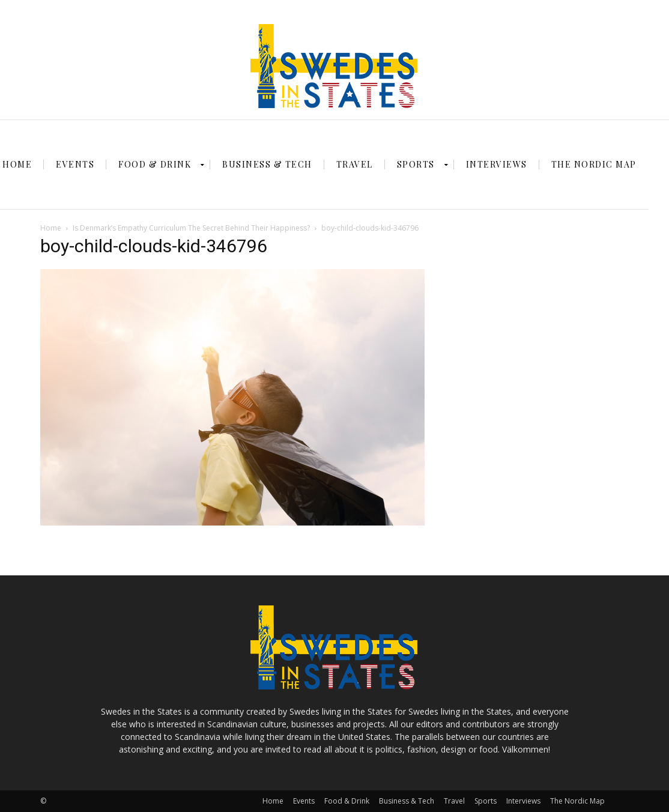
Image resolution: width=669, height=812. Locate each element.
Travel (454, 801)
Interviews (523, 801)
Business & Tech (407, 801)
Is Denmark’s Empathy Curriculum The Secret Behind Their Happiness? (191, 228)
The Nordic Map (577, 801)
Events (304, 801)
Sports (486, 801)
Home (51, 228)
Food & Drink (347, 801)
